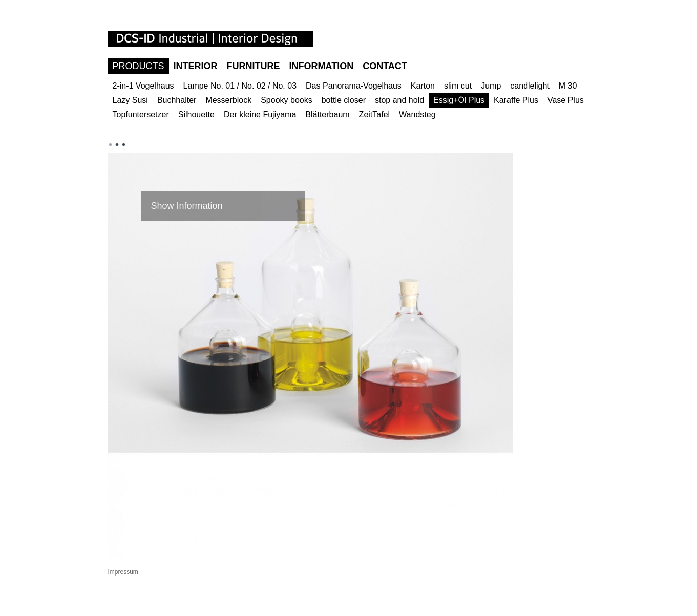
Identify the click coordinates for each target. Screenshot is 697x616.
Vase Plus (566, 100)
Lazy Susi (130, 100)
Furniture (254, 66)
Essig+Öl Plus (459, 100)
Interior (196, 66)
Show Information (187, 206)
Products (139, 66)
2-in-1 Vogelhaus (143, 86)
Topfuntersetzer (141, 114)
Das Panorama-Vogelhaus (354, 86)
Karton (423, 86)
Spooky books (287, 100)
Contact (385, 66)
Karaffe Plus (516, 100)
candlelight (530, 86)
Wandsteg (417, 114)
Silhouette (196, 114)
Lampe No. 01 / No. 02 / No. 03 (240, 86)
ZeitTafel (374, 114)
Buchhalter (177, 100)
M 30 (568, 86)
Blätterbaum (327, 114)
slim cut (458, 86)
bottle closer (344, 100)
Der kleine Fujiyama (260, 114)
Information (322, 66)
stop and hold (399, 100)
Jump (491, 86)
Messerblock (228, 100)
